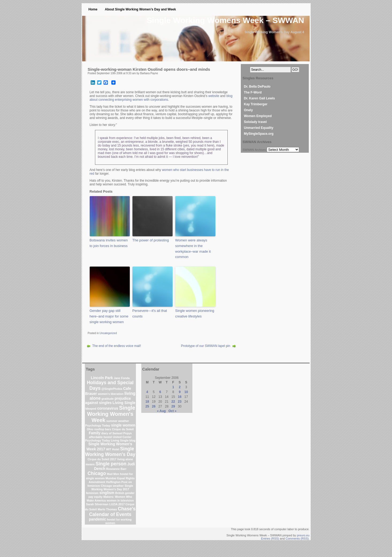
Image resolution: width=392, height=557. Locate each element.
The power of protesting (151, 240)
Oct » (172, 411)
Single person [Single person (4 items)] (111, 464)
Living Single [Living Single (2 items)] (124, 403)
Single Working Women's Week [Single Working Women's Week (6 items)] (111, 414)
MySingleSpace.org (259, 134)
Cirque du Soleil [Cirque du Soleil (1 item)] (123, 429)
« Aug (161, 411)
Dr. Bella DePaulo (257, 87)
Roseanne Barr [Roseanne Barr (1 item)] (116, 469)
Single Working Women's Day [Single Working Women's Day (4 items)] (110, 452)
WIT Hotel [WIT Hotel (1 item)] (113, 449)
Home (93, 9)
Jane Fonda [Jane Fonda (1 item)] (122, 378)
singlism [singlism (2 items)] (107, 493)
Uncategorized (108, 333)
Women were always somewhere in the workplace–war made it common (193, 248)
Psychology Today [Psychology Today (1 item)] (98, 425)
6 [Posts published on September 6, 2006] (160, 392)
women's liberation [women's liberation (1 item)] (111, 394)
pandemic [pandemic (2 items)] (97, 519)
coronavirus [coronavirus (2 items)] (108, 408)
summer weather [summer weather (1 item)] (118, 421)
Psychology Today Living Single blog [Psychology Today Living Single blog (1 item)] (110, 440)
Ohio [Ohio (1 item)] (90, 429)
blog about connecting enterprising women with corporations (161, 98)
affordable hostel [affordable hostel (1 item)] (100, 437)
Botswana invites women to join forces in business (109, 243)
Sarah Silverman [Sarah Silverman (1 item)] (97, 504)
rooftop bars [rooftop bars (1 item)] (103, 429)
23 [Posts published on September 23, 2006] (180, 402)
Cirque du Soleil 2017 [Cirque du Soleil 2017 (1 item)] (102, 459)
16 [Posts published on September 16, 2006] (180, 397)
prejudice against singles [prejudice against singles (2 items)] (108, 401)
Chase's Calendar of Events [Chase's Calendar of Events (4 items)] (112, 512)
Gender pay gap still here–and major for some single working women (109, 316)
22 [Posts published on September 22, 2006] (173, 402)
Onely (248, 110)
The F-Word (253, 92)
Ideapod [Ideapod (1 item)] (91, 409)
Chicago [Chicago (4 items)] (97, 473)
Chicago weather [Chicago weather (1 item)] (112, 486)
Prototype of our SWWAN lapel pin (206, 346)
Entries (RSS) (270, 539)
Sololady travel (255, 122)
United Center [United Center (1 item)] (122, 437)
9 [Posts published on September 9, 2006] (180, 392)
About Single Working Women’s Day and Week (140, 9)
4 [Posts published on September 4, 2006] (147, 392)
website (214, 96)
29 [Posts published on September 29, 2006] (173, 406)
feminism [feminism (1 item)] (92, 493)
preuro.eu (303, 535)
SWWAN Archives (254, 150)
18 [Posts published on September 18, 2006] (147, 402)
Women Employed (258, 116)
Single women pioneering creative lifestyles (195, 313)
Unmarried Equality (259, 128)
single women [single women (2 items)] (123, 425)
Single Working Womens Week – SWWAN (225, 20)
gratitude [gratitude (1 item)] (108, 399)
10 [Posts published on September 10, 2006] (186, 392)
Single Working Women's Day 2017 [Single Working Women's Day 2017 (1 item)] (112, 487)
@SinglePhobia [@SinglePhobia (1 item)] (112, 389)
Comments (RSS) (297, 539)
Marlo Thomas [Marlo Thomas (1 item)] (107, 509)
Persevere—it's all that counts (150, 313)
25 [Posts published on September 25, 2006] (147, 406)
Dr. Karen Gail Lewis (260, 98)
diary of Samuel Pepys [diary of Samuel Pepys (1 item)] (117, 433)
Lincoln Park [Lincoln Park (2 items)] (102, 378)
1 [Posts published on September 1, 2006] (173, 387)
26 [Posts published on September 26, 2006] (154, 406)
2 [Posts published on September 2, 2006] (180, 387)
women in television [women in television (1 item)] (120, 500)
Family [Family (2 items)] (95, 433)
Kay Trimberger (256, 104)
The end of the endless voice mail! (117, 346)
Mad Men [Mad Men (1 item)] (113, 474)
